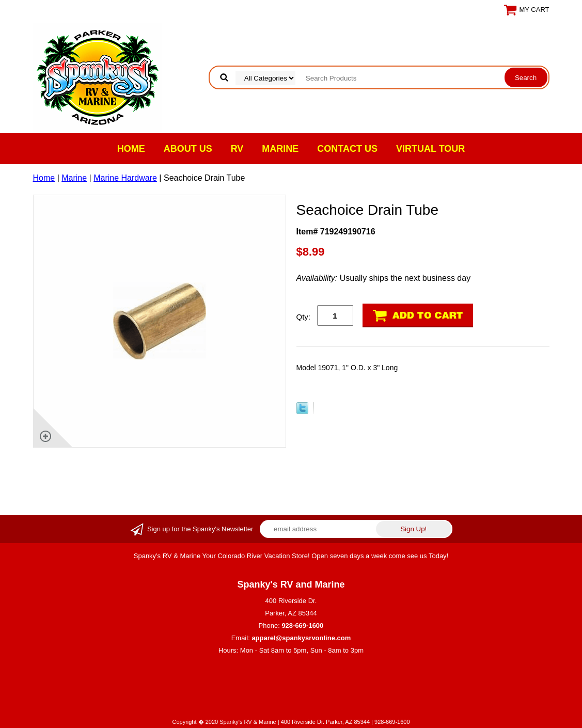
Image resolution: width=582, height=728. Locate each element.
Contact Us (347, 149)
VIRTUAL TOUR (430, 149)
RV (237, 149)
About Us (188, 149)
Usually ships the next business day (384, 278)
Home (131, 149)
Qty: (304, 317)
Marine (280, 149)
